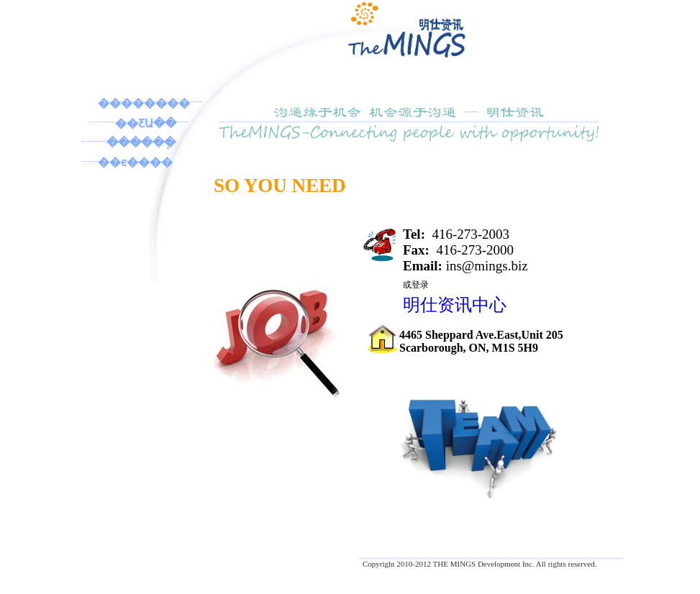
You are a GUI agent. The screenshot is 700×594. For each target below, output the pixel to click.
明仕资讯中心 (455, 305)
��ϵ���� (135, 162)
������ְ (141, 143)
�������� (144, 103)
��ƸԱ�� (146, 123)
